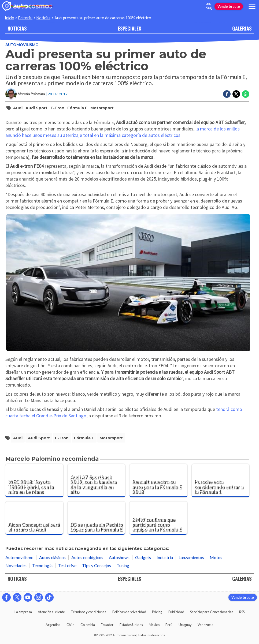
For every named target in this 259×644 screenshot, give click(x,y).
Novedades (16, 565)
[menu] (252, 6)
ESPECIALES (129, 28)
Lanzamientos (191, 557)
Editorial (25, 18)
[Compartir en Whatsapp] (246, 94)
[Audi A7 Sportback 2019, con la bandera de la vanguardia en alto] (97, 481)
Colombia (88, 625)
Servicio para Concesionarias (212, 612)
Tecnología (42, 565)
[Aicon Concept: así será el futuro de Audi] (34, 518)
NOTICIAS (17, 28)
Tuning (123, 565)
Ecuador (107, 625)
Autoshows (119, 557)
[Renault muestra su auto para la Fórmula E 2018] (158, 481)
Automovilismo (22, 45)
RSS (242, 612)
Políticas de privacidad (129, 612)
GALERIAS (242, 28)
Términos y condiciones (88, 612)
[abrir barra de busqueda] (209, 6)
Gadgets (143, 557)
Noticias (43, 18)
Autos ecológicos (87, 557)
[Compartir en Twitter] (236, 94)
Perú (169, 625)
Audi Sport (36, 108)
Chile (70, 625)
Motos (216, 557)
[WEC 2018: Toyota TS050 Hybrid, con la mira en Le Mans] (34, 481)
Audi (18, 108)
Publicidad (176, 612)
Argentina (53, 625)
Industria (165, 557)
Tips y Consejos (97, 565)
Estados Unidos (131, 625)
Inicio (10, 18)
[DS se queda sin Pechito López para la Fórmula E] (97, 518)
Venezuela (206, 625)
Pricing (157, 612)
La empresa (23, 612)
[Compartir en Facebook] (227, 94)
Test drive (67, 565)
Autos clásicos (52, 557)
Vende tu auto (229, 6)
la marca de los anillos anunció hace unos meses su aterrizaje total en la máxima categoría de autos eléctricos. (123, 132)
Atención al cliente (51, 612)
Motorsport (102, 108)
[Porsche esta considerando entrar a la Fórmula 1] (221, 481)
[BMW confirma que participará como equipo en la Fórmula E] (158, 518)
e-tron (58, 108)
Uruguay (185, 625)
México (154, 625)
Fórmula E (77, 108)
